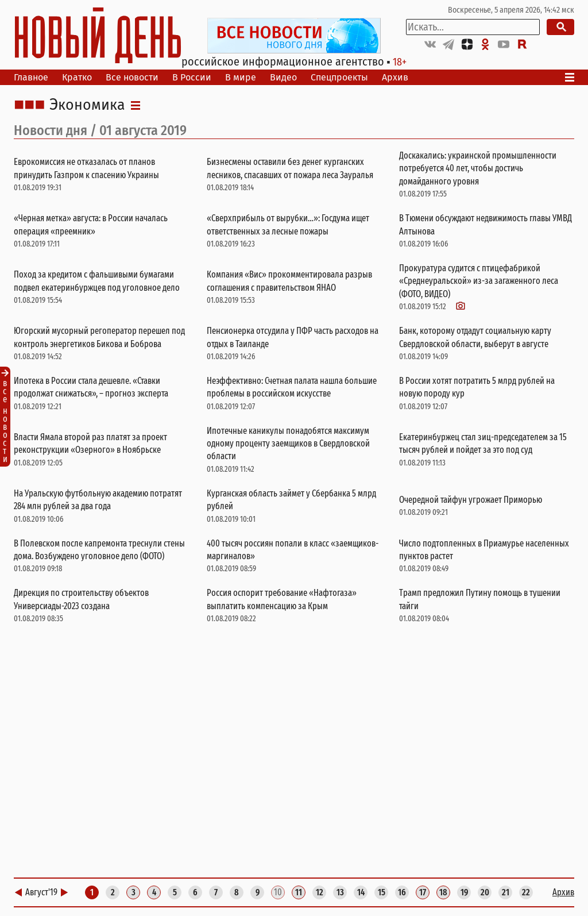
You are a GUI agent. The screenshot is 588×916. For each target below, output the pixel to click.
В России (192, 77)
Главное (31, 77)
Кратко (77, 77)
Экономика (87, 105)
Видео (283, 77)
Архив (395, 77)
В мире (241, 77)
